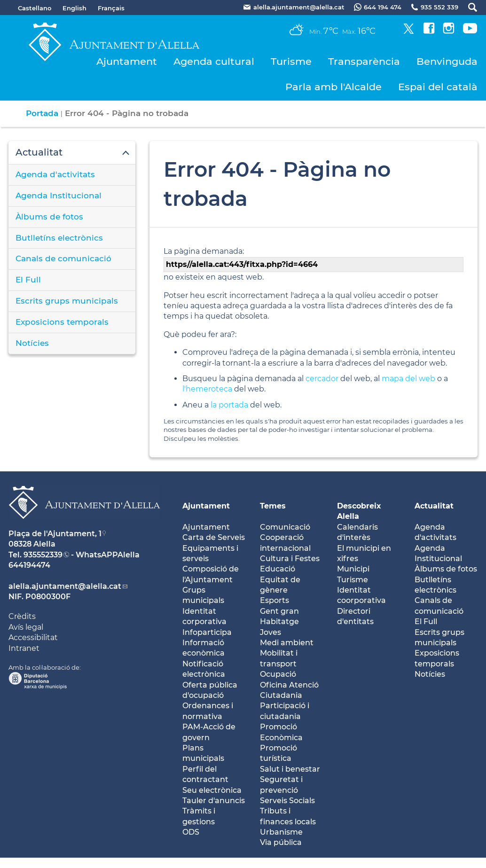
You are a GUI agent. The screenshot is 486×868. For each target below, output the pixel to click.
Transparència (364, 61)
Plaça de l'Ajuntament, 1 (55, 534)
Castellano (35, 8)
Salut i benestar (290, 769)
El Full (28, 280)
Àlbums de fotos (49, 217)
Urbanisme (281, 832)
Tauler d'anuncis (214, 801)
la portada (229, 405)
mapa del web (408, 379)
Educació (278, 569)
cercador (322, 379)
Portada (42, 113)
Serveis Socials (287, 801)
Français (111, 8)
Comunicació (285, 527)
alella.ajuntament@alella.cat (65, 586)
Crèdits (22, 616)
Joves (270, 632)
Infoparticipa (207, 632)
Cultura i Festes (290, 559)
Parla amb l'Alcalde (333, 87)
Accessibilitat (33, 637)
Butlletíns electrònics (59, 238)
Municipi (353, 569)
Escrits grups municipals (67, 301)
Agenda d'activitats (55, 174)
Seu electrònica (212, 790)
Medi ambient (287, 643)
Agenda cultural (214, 61)
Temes (273, 506)
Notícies (32, 343)
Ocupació (278, 674)
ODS (191, 832)
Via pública (281, 842)
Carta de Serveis (214, 537)
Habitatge (279, 622)
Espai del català (438, 87)
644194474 (29, 565)
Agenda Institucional (59, 195)
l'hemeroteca (207, 389)
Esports (274, 600)
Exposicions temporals (62, 322)
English (74, 8)
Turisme (291, 61)
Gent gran (279, 611)
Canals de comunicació (63, 258)
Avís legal (26, 627)
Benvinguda (447, 61)
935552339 (43, 555)
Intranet (24, 648)
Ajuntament (127, 61)
